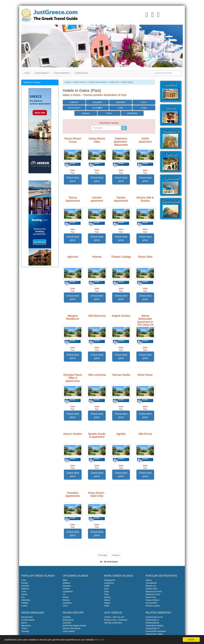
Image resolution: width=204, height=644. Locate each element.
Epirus (24, 623)
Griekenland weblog (154, 626)
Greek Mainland (62, 73)
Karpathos (67, 603)
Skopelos (67, 586)
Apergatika (97, 102)
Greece (68, 82)
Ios (64, 594)
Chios (65, 606)
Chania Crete (152, 589)
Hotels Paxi (114, 82)
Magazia (86, 113)
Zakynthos (26, 600)
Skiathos (67, 583)
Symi (106, 589)
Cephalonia (68, 591)
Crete (24, 580)
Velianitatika (132, 113)
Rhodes (25, 583)
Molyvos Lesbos (153, 606)
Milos (65, 580)
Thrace (24, 628)
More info (99, 640)
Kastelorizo (109, 583)
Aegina (107, 603)
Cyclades (67, 617)
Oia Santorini (151, 603)
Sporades (67, 623)
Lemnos (66, 589)
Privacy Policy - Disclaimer (116, 620)
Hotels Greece (81, 73)
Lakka (120, 108)
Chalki (107, 586)
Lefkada (25, 603)
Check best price (73, 179)
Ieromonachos (74, 108)
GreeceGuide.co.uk (154, 617)
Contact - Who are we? (114, 617)
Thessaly (25, 631)
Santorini (25, 586)
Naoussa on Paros (154, 591)
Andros (107, 597)
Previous (116, 555)
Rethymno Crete (153, 594)
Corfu (24, 591)
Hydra (107, 606)
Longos (144, 108)
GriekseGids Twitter (154, 634)
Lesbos (24, 606)
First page (103, 555)
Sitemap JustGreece (113, 623)
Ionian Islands (69, 631)
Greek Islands (42, 73)
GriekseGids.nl (152, 620)
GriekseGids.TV (153, 628)
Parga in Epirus (152, 600)
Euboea (66, 600)
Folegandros (110, 580)
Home (27, 73)
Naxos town (151, 597)
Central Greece (28, 620)
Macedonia (26, 626)
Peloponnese (27, 617)
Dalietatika (120, 102)
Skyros (107, 600)
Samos (24, 594)
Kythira (66, 597)
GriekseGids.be (152, 623)
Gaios (144, 102)
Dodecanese (68, 620)
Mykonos (25, 589)
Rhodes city (151, 586)
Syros (107, 591)
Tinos (107, 594)
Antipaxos (74, 102)
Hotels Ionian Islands (98, 82)
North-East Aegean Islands (75, 626)
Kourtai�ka (97, 108)
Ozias (109, 113)
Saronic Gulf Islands (72, 628)
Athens (149, 580)
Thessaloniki (151, 583)
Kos (23, 597)
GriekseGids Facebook (156, 631)
